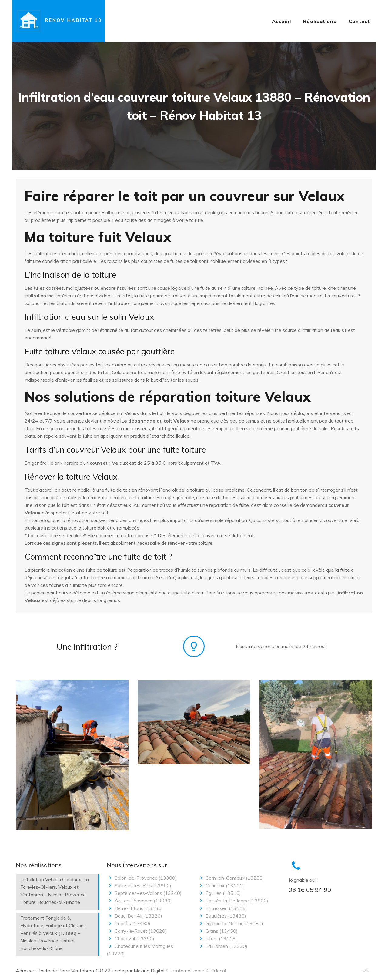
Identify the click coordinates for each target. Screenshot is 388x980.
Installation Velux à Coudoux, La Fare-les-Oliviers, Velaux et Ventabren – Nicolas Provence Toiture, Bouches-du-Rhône (55, 891)
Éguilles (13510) (219, 893)
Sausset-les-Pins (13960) (139, 885)
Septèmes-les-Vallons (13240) (144, 893)
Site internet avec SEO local (196, 971)
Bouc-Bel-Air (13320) (134, 916)
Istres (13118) (217, 938)
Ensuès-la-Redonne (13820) (233, 901)
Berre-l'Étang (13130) (135, 908)
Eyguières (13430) (222, 916)
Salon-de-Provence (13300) (142, 878)
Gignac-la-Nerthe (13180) (230, 923)
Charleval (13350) (130, 938)
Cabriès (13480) (129, 923)
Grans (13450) (218, 931)
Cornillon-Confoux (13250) (231, 878)
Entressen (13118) (222, 908)
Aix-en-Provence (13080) (139, 901)
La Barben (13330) (222, 946)
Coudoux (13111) (221, 885)
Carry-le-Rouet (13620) (137, 931)
